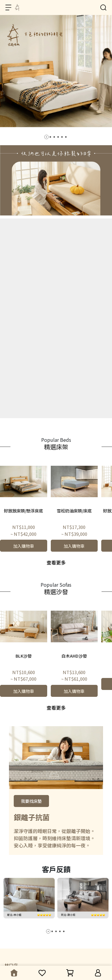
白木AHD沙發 (74, 656)
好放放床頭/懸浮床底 (23, 511)
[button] (46, 137)
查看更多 (56, 562)
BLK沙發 (24, 656)
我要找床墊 (31, 801)
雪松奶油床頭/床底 (74, 511)
